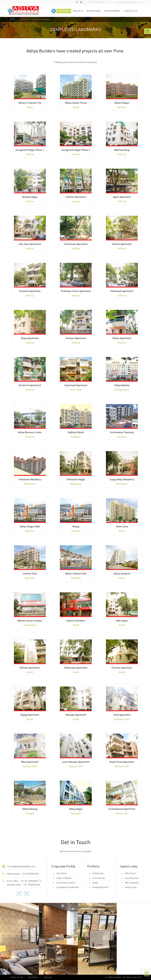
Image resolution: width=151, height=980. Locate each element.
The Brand (61, 873)
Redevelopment (100, 887)
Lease (95, 883)
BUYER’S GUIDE (94, 11)
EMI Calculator (132, 883)
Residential (98, 873)
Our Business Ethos (66, 883)
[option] (75, 28)
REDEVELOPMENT (112, 11)
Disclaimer (33, 977)
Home (13, 20)
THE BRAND (64, 11)
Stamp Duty (131, 887)
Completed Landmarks (68, 887)
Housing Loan (132, 878)
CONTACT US (131, 11)
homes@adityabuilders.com (128, 2)
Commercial (99, 878)
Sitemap (48, 977)
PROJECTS (78, 11)
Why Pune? (131, 873)
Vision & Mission (64, 878)
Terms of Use (17, 977)
